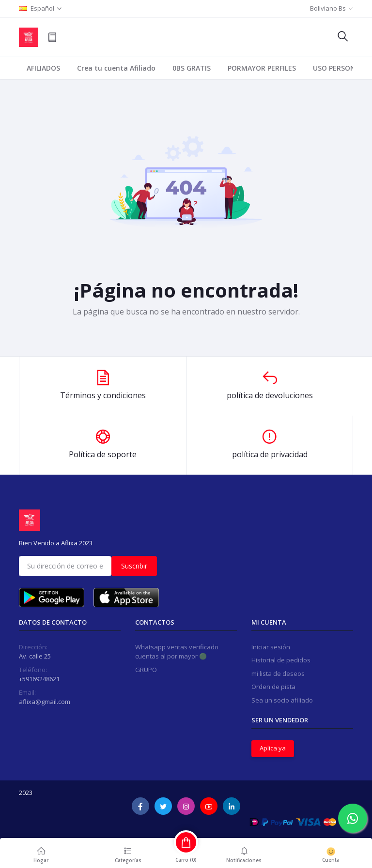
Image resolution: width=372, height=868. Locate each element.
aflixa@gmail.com (45, 702)
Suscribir (134, 566)
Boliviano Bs (328, 8)
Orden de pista (273, 687)
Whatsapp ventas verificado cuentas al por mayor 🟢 (177, 652)
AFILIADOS (43, 68)
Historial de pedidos (281, 660)
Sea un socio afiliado (282, 700)
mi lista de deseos (278, 673)
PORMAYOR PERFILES (262, 68)
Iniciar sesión (271, 647)
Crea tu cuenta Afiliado (116, 68)
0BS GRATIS (192, 68)
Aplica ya (273, 748)
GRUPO (146, 670)
